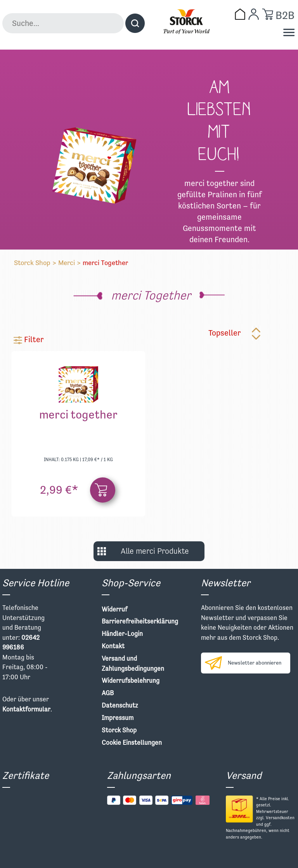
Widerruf (114, 609)
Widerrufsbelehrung (131, 680)
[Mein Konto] (254, 14)
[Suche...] (63, 23)
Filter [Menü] (29, 339)
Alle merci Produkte (155, 551)
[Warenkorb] (268, 14)
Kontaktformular (26, 709)
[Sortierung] (244, 333)
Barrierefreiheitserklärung (140, 621)
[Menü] (289, 32)
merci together (78, 416)
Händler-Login (122, 634)
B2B (285, 15)
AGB (108, 693)
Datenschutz (120, 705)
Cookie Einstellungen (132, 742)
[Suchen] (135, 23)
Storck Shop (32, 263)
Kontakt (113, 646)
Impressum (118, 718)
